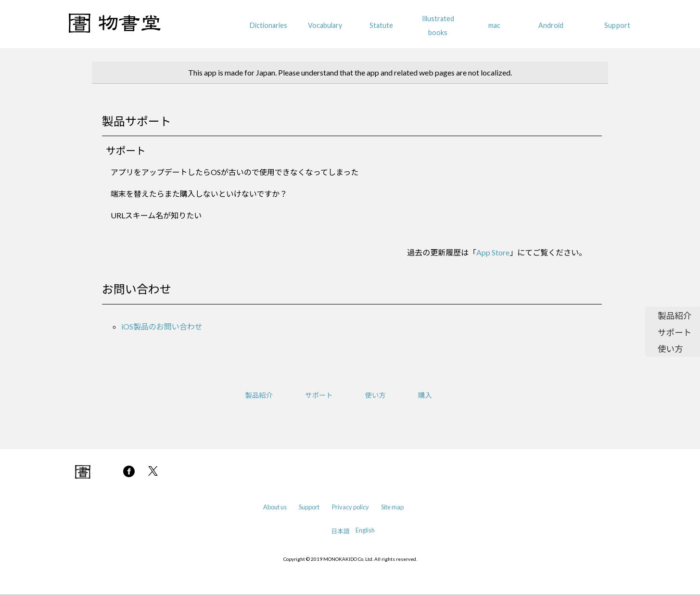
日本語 (340, 531)
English (365, 530)
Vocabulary (325, 25)
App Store (493, 252)
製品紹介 (675, 316)
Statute (381, 25)
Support (617, 25)
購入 (425, 395)
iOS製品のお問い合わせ (162, 326)
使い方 (670, 349)
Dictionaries (268, 25)
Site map (392, 507)
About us (275, 507)
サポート (675, 333)
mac (494, 25)
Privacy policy (350, 507)
